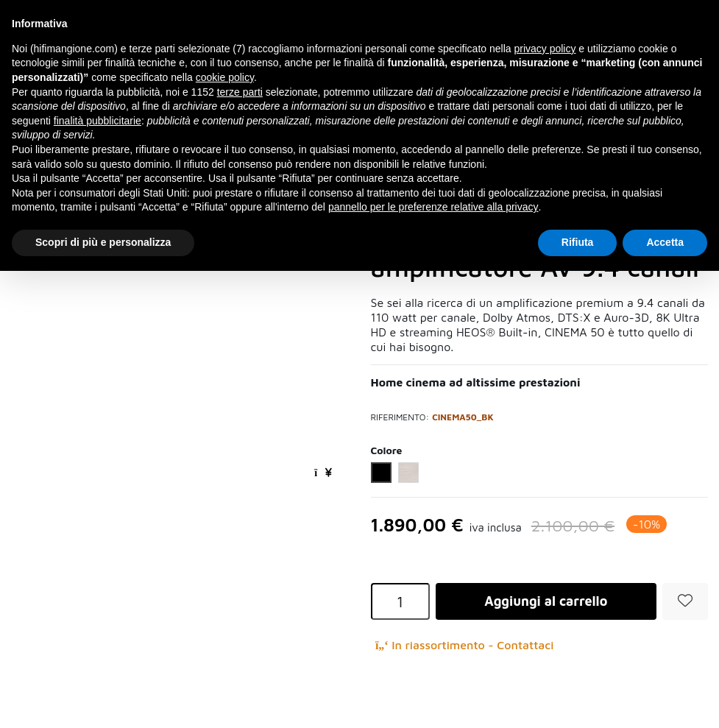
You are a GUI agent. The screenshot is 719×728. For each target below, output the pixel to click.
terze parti (240, 92)
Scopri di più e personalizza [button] (103, 242)
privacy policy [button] (545, 49)
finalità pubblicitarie (98, 121)
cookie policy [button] (225, 77)
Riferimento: (400, 417)
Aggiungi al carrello (546, 601)
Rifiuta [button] (578, 242)
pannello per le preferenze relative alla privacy (433, 207)
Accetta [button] (665, 242)
